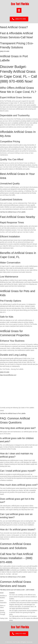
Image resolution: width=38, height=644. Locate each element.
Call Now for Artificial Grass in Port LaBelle (13, 212)
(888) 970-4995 (5, 51)
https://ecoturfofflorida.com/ (8, 375)
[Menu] (19, 10)
